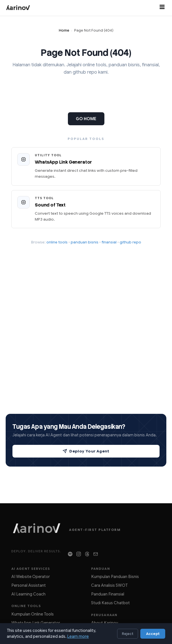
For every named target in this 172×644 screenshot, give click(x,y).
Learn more (78, 636)
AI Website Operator (31, 577)
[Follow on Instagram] (79, 554)
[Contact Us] (96, 554)
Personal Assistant (29, 585)
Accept (153, 634)
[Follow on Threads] (87, 554)
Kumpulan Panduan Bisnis (115, 577)
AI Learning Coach (28, 594)
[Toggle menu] (162, 8)
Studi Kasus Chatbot (110, 603)
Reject (128, 634)
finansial (109, 242)
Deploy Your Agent (86, 451)
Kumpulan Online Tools (33, 614)
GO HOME (86, 119)
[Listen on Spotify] (70, 554)
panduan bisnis (85, 242)
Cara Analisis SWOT (109, 585)
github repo (130, 242)
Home (64, 30)
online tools (57, 242)
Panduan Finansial (108, 594)
